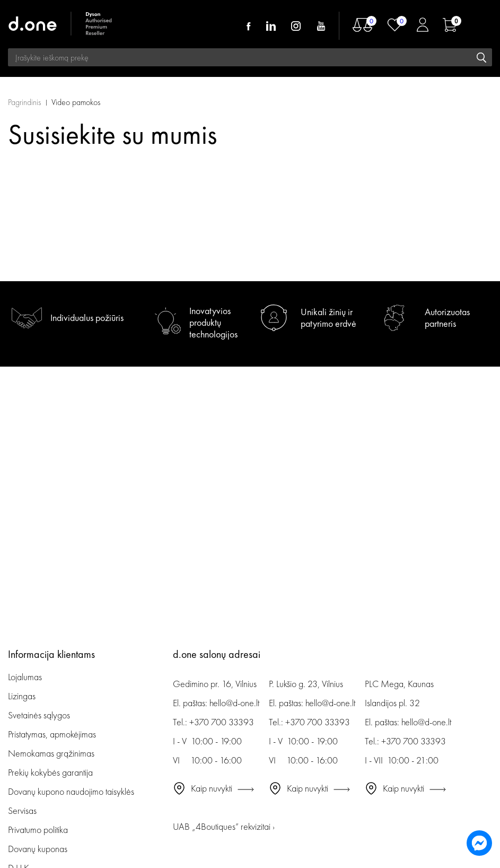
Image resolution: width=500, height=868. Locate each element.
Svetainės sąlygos (39, 715)
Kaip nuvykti (212, 788)
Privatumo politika (38, 830)
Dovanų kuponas (38, 849)
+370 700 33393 (222, 722)
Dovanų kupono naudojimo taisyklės (71, 791)
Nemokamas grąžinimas (51, 753)
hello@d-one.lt (234, 703)
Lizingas (22, 696)
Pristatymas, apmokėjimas (52, 734)
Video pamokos (76, 102)
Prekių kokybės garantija (50, 772)
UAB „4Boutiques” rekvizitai (224, 826)
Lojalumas (25, 677)
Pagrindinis (24, 102)
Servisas (22, 810)
